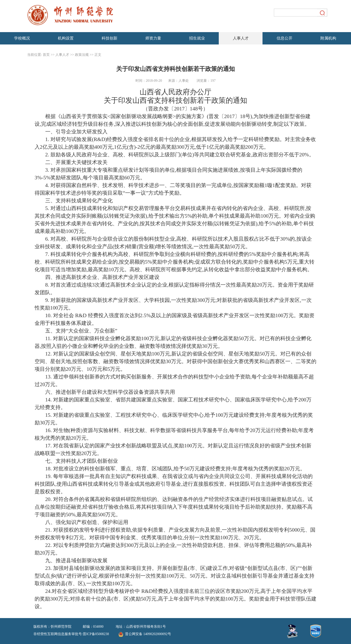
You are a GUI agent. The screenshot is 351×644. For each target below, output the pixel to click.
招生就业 (197, 38)
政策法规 (82, 55)
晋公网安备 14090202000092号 (145, 634)
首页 (46, 55)
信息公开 (285, 38)
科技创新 (110, 38)
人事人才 (241, 38)
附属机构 (328, 38)
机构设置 (66, 38)
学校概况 (22, 38)
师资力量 (153, 38)
